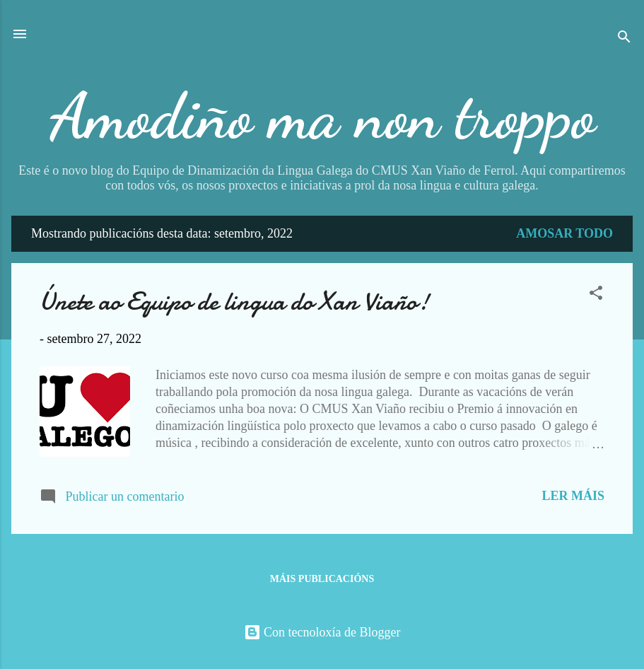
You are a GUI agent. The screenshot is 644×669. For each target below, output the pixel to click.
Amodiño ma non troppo (322, 116)
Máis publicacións (322, 579)
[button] (596, 295)
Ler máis (573, 496)
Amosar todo (564, 233)
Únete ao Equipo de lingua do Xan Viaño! (234, 302)
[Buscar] (624, 39)
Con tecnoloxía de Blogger (322, 632)
